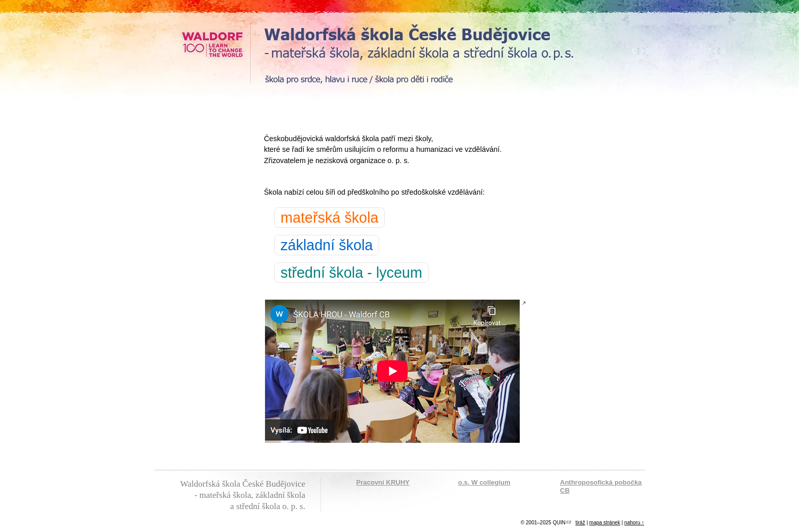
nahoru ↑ (634, 523)
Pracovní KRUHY (383, 482)
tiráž (580, 523)
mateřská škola (329, 218)
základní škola (326, 245)
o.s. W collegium (484, 482)
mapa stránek (605, 523)
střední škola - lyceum (351, 273)
